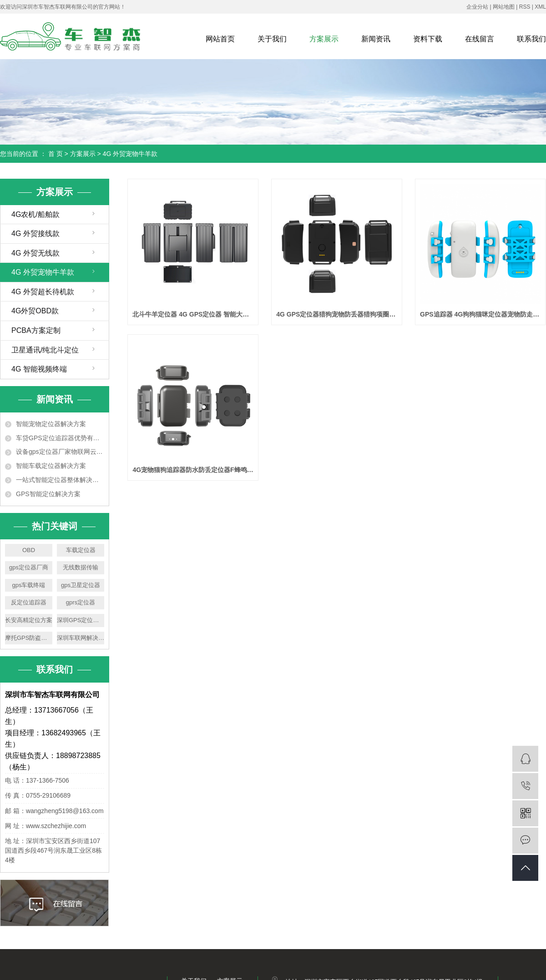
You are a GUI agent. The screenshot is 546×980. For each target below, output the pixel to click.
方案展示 (324, 39)
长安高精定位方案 (29, 620)
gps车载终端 (29, 585)
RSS (525, 7)
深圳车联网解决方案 (81, 638)
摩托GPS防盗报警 (29, 638)
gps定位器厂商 (29, 567)
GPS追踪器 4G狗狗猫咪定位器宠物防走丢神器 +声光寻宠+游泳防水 (480, 314)
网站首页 (220, 39)
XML (540, 7)
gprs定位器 (81, 602)
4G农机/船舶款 (35, 214)
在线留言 (480, 39)
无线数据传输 (81, 567)
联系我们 (531, 39)
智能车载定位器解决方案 (51, 466)
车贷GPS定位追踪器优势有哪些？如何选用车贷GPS (60, 438)
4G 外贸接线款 (35, 234)
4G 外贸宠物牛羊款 (130, 154)
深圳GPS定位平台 (81, 620)
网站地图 (504, 7)
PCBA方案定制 (36, 330)
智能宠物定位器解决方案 (51, 424)
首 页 (56, 154)
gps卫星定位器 (81, 585)
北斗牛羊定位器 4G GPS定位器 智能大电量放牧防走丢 (193, 314)
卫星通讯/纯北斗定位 (45, 350)
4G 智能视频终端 (39, 369)
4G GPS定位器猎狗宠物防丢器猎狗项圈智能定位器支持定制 (336, 314)
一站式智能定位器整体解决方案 (60, 480)
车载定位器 (81, 550)
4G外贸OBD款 (35, 311)
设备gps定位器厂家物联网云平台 (60, 452)
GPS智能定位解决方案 (48, 494)
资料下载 (428, 39)
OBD (29, 550)
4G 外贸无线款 (35, 253)
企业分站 (477, 7)
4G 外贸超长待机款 (43, 292)
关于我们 (272, 39)
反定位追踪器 (29, 602)
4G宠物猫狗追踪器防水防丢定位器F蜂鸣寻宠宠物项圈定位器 (193, 470)
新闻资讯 (376, 39)
